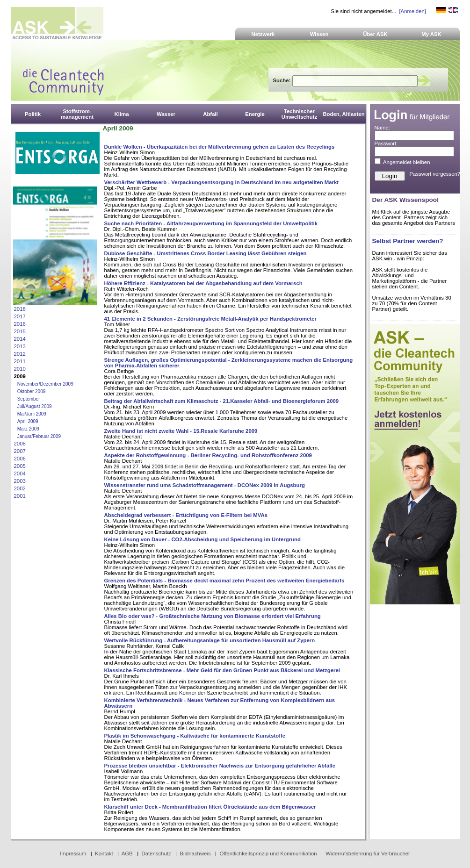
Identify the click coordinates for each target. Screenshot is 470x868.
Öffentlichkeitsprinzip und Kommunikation (268, 854)
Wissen (319, 34)
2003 (20, 481)
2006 (20, 459)
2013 (20, 346)
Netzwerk (263, 34)
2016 (20, 324)
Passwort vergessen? (435, 174)
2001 (20, 496)
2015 (20, 331)
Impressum (73, 854)
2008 (20, 444)
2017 (20, 316)
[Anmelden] (412, 11)
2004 (20, 473)
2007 (20, 451)
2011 (20, 361)
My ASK (431, 34)
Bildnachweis (195, 854)
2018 (20, 309)
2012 (20, 354)
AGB (127, 854)
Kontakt (104, 854)
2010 (20, 369)
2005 (20, 466)
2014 (20, 339)
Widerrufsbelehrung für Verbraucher (368, 854)
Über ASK (375, 34)
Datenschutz (156, 854)
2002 (20, 488)
